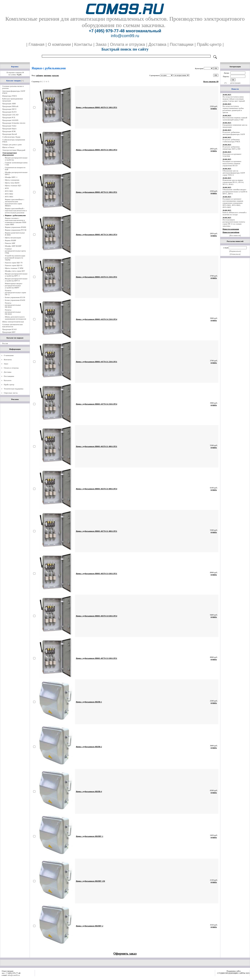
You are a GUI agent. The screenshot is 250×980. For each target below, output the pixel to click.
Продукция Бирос (9, 129)
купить (214, 108)
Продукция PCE (9, 117)
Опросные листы (11, 393)
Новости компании (231, 229)
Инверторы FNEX (10, 96)
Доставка (8, 372)
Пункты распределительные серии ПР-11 (15, 292)
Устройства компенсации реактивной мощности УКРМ (15, 258)
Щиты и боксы (8, 147)
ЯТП (7, 188)
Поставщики (9, 376)
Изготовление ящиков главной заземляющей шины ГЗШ (235, 119)
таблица (39, 75)
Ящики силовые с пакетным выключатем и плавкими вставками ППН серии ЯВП (16, 221)
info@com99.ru (14, 975)
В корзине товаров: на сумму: (15, 73)
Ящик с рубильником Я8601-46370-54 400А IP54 (97, 489)
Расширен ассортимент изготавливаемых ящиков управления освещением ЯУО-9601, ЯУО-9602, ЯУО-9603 (233, 203)
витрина (48, 75)
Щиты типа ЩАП (12, 183)
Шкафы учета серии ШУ (15, 271)
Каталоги (8, 380)
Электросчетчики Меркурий (14, 150)
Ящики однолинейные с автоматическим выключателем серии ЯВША (15, 202)
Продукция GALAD (10, 115)
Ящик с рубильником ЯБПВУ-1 (89, 836)
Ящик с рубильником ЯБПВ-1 (89, 702)
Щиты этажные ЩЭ (13, 185)
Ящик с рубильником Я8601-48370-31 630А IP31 (97, 573)
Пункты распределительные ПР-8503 (13, 312)
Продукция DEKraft (10, 106)
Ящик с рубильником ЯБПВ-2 (89, 747)
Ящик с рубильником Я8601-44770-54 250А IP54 (97, 404)
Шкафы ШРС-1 (11, 177)
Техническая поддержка (14, 389)
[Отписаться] (235, 254)
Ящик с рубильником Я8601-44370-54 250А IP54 (97, 319)
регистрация (235, 83)
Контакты (8, 359)
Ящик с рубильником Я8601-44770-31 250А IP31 (97, 362)
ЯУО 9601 (9, 191)
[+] (22, 81)
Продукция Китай (10, 134)
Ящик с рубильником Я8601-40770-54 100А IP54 (97, 234)
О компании (9, 355)
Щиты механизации (13, 238)
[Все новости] (235, 235)
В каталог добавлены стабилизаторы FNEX (231, 140)
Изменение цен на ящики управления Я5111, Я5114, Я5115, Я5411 (233, 182)
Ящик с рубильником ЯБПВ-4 (89, 791)
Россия (5, 343)
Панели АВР (10, 243)
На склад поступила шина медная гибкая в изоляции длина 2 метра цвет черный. (234, 99)
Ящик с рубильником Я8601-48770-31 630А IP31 (97, 658)
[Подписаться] (235, 251)
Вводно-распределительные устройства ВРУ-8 (16, 280)
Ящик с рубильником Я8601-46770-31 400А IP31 (97, 531)
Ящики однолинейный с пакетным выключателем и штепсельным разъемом (16, 210)
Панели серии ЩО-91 (14, 265)
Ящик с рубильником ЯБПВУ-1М (90, 881)
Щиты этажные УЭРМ (14, 268)
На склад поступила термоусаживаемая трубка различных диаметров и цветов (233, 109)
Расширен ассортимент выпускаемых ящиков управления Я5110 (232, 163)
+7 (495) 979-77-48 (107, 31)
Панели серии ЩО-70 (14, 263)
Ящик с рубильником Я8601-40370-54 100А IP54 (97, 150)
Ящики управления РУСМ (16, 230)
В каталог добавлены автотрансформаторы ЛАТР (234, 133)
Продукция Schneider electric (14, 123)
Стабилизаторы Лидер (11, 137)
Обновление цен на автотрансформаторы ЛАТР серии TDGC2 (234, 173)
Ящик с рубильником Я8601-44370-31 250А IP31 (97, 277)
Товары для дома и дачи (12, 144)
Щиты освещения (12, 180)
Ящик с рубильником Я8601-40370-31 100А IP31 (97, 107)
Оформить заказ (125, 954)
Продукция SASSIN (10, 120)
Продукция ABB (9, 104)
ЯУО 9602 (9, 194)
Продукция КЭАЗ (9, 329)
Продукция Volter (9, 126)
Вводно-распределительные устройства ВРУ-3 (16, 275)
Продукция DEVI (9, 109)
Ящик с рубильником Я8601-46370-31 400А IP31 (97, 446)
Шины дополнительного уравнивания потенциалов (15, 318)
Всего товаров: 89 (211, 81)
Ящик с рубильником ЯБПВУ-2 (89, 926)
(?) (225, 83)
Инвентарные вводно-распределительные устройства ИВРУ (14, 286)
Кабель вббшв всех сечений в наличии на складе (234, 213)
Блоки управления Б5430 (15, 300)
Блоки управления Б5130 (15, 297)
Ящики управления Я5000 (15, 227)
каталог (55, 75)
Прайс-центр (9, 384)
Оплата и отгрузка (11, 368)
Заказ (6, 364)
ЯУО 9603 (9, 197)
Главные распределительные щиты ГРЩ (15, 251)
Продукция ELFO (9, 112)
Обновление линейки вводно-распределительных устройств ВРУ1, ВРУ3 (235, 192)
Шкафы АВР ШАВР (13, 246)
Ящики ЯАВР (10, 240)
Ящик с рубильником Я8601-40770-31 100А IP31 (97, 192)
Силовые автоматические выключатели (12, 325)
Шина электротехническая (13, 322)
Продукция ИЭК (9, 131)
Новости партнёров (231, 232)
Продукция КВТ (9, 332)
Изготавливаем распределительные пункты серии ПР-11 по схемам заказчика (234, 223)
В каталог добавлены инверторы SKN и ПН (231, 148)
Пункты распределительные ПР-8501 (13, 305)
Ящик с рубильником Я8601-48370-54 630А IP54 (97, 616)
